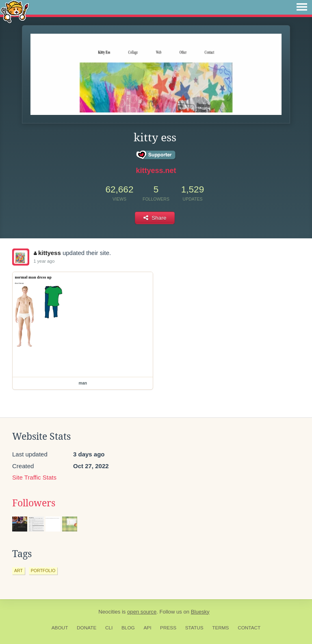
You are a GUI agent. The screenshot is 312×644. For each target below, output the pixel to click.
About (60, 628)
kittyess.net (156, 171)
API (147, 628)
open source (142, 612)
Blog (128, 628)
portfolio (43, 571)
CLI (109, 628)
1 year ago (44, 261)
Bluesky (200, 612)
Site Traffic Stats (34, 477)
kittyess (47, 253)
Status (194, 628)
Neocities (109, 612)
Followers (34, 503)
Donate (87, 628)
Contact (249, 628)
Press (168, 628)
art (18, 571)
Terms (220, 628)
